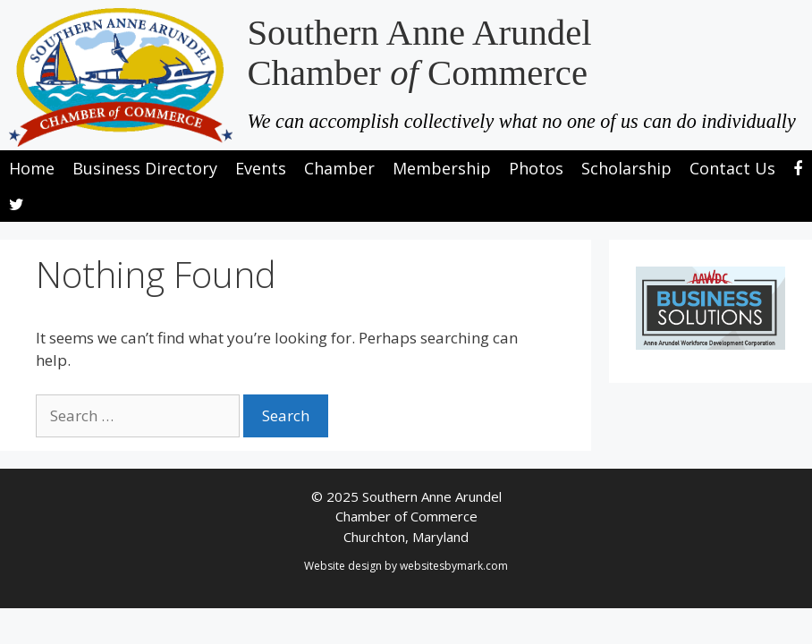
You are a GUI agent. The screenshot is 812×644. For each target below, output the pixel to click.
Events (261, 168)
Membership (442, 168)
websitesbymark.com (454, 566)
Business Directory (145, 168)
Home (32, 168)
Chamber (339, 168)
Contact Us (732, 168)
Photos (536, 168)
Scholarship (626, 168)
